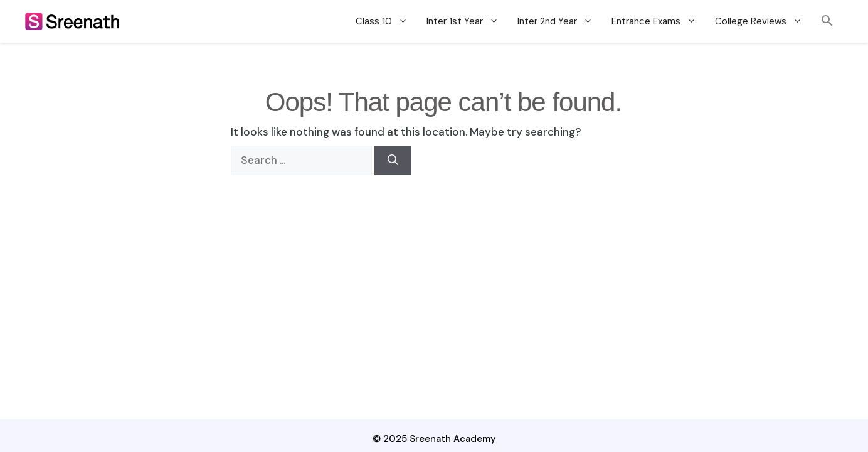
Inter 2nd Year (560, 21)
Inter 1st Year (467, 21)
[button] (827, 21)
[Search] (393, 161)
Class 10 (386, 21)
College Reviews (763, 21)
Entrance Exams (659, 21)
